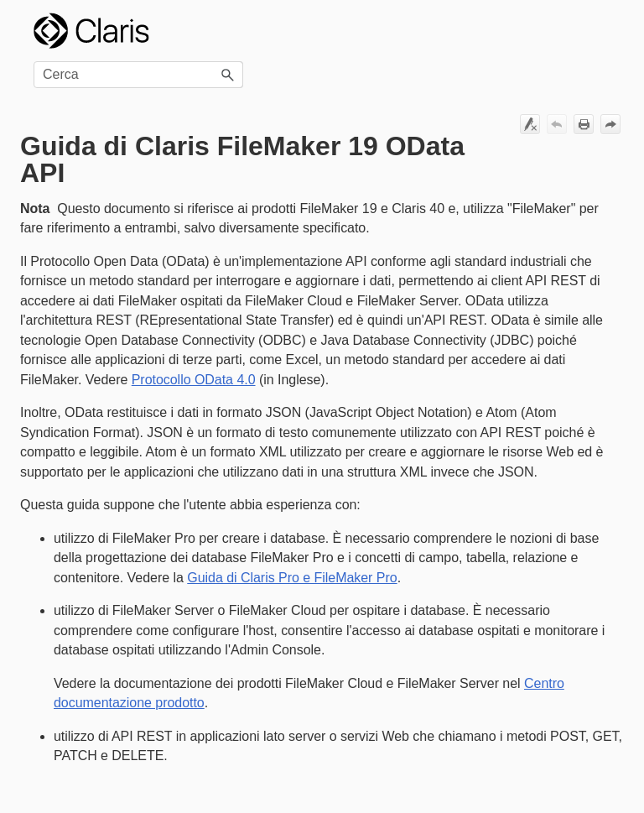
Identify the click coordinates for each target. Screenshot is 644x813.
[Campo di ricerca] (138, 75)
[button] (228, 75)
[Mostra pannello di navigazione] (601, 31)
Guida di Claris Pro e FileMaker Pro (292, 578)
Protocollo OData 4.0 (194, 380)
